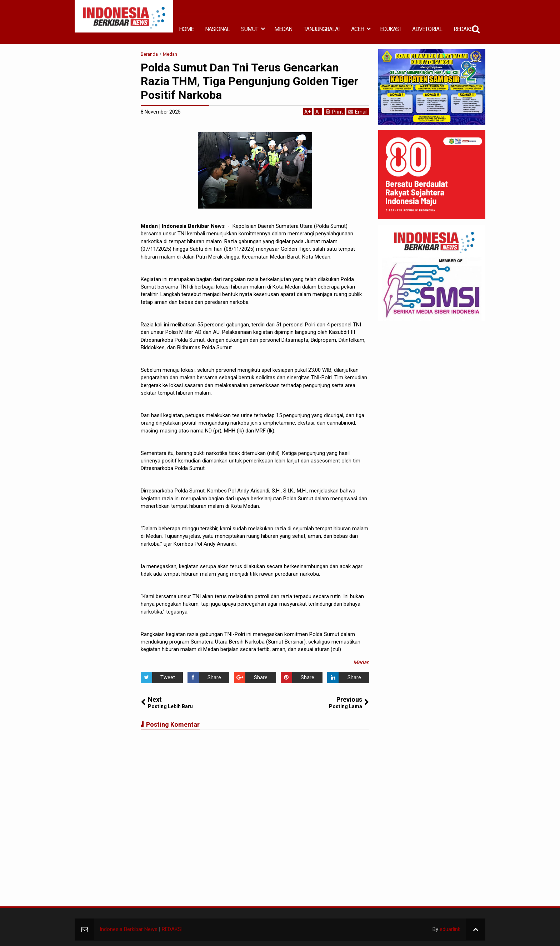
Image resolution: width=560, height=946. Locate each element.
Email (358, 112)
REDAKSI (464, 29)
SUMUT (250, 29)
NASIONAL (217, 29)
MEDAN (283, 29)
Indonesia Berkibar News (129, 929)
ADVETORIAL (427, 29)
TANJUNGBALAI (322, 29)
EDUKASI (390, 29)
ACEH (357, 29)
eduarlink (450, 929)
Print (334, 112)
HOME (186, 29)
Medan (361, 662)
